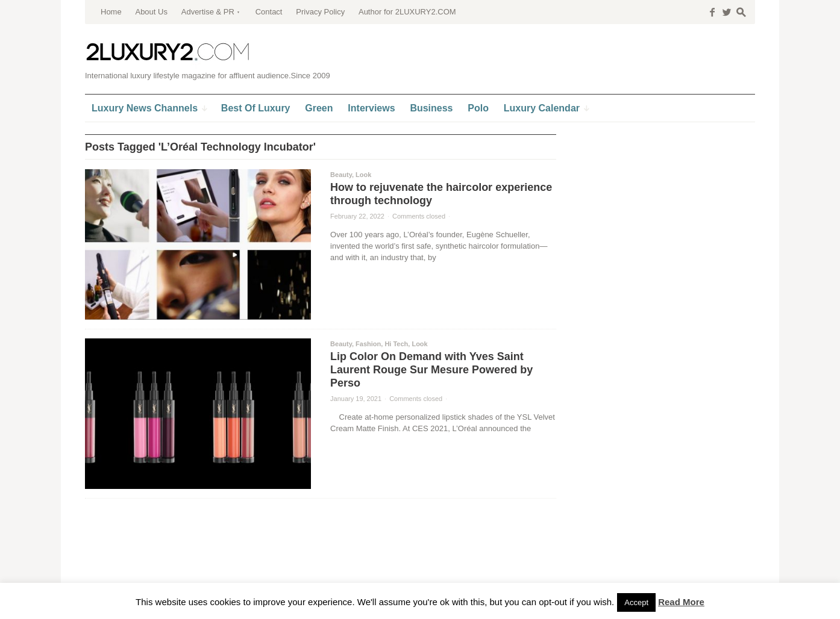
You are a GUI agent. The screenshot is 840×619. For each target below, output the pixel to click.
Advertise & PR (208, 12)
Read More (681, 602)
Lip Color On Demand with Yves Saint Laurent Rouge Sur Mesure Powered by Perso (431, 370)
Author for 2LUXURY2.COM (407, 12)
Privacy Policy (320, 12)
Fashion (368, 344)
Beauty (341, 175)
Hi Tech (396, 344)
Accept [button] (636, 602)
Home (111, 12)
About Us (151, 12)
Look (363, 175)
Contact (269, 12)
